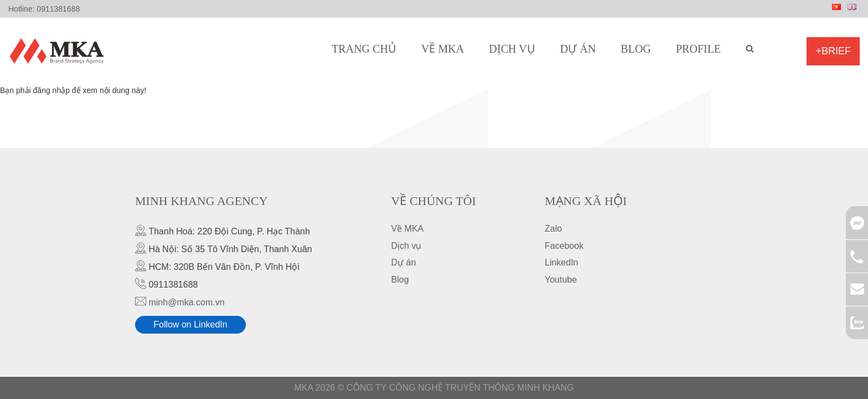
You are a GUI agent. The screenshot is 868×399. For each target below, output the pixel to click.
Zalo (553, 229)
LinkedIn (562, 262)
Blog (635, 49)
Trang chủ (364, 49)
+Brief (833, 51)
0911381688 (58, 9)
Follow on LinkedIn (190, 324)
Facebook (564, 246)
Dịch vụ (512, 49)
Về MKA (443, 49)
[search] (750, 49)
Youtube (561, 280)
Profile (698, 49)
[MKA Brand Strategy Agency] (59, 51)
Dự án (578, 49)
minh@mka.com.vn (186, 302)
